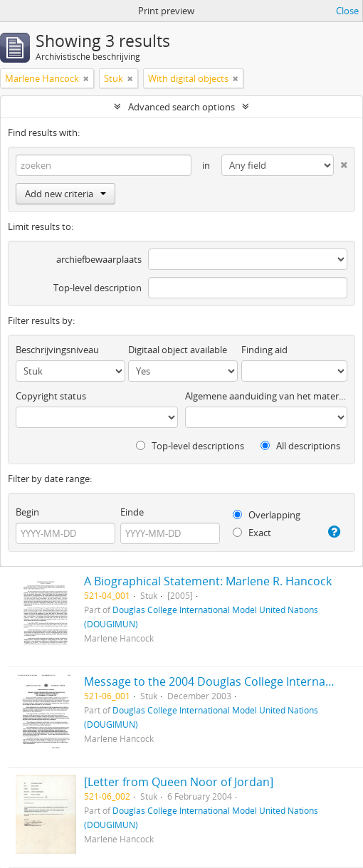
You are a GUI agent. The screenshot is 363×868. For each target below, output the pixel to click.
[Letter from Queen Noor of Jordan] (179, 782)
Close (347, 11)
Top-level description (98, 288)
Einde (132, 512)
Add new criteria (65, 194)
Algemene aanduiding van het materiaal (266, 396)
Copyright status (51, 396)
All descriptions (300, 446)
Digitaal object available (178, 350)
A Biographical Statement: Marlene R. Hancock (208, 581)
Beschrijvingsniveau (57, 350)
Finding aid (264, 350)
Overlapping (267, 515)
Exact (252, 533)
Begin (27, 512)
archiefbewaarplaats (99, 259)
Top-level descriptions (190, 446)
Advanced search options (181, 107)
